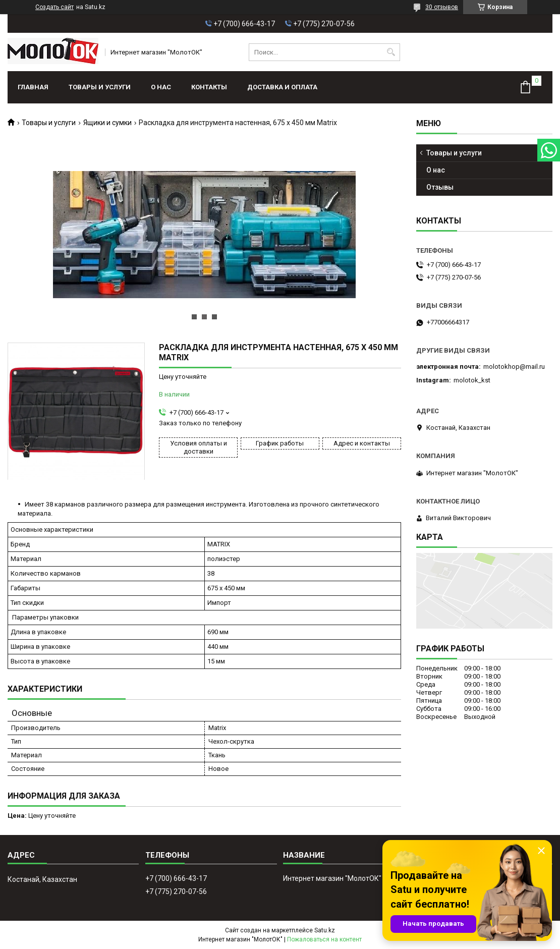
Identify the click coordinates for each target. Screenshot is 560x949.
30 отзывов (442, 7)
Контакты (209, 87)
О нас (161, 87)
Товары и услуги (100, 87)
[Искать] (391, 52)
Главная (33, 87)
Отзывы (440, 187)
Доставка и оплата (282, 87)
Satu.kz (325, 930)
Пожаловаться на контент (324, 939)
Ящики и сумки (107, 123)
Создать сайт (54, 7)
